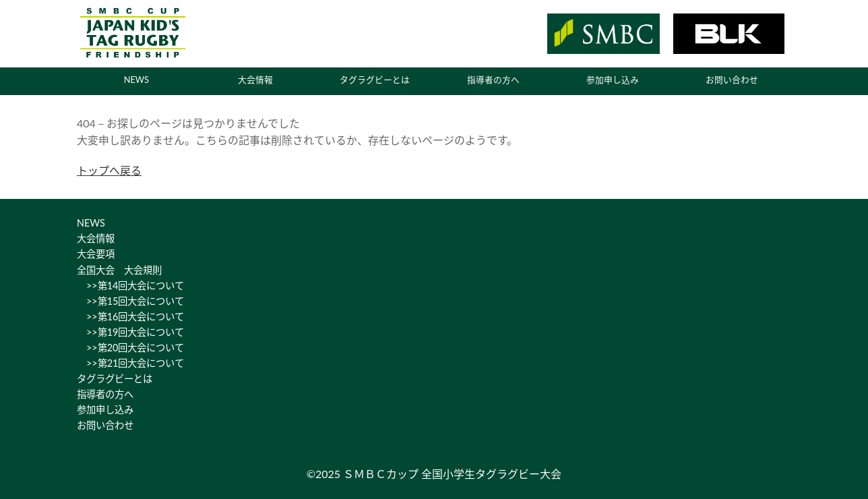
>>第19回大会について (130, 332)
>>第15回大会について (130, 301)
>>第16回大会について (130, 317)
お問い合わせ (732, 80)
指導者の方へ (493, 80)
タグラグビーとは (375, 80)
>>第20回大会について (130, 348)
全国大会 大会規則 (119, 270)
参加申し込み (613, 80)
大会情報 (255, 80)
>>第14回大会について (130, 286)
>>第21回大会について (130, 363)
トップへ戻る (109, 170)
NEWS (136, 80)
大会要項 (96, 254)
